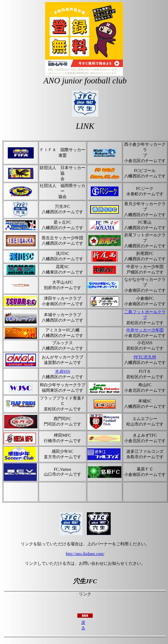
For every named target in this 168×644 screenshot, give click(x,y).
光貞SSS (63, 371)
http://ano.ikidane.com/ (85, 554)
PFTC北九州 (145, 357)
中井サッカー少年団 (145, 330)
